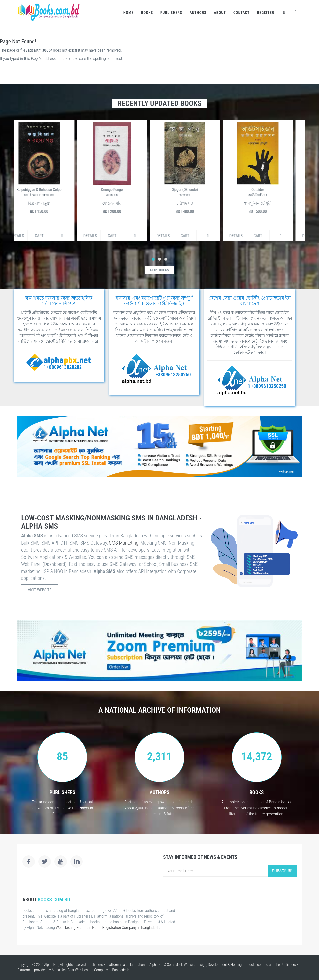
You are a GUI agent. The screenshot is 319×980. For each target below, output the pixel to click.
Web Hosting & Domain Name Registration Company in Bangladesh (108, 928)
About (220, 13)
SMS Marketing (124, 543)
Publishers (171, 13)
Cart (50, 236)
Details (28, 236)
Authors (198, 13)
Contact (241, 13)
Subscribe (282, 871)
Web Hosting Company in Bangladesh (102, 970)
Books (147, 13)
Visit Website (40, 590)
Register (266, 13)
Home (128, 13)
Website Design (195, 965)
